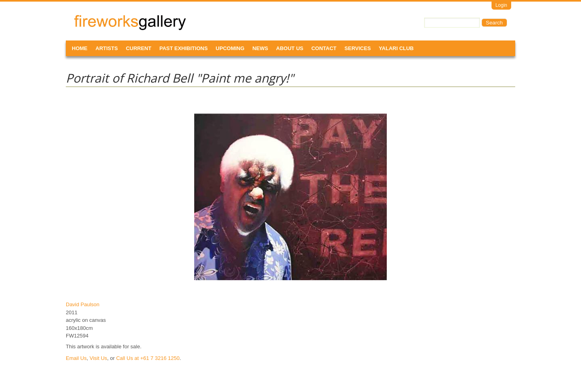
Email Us (76, 358)
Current (139, 48)
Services (358, 48)
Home (80, 48)
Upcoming (230, 48)
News (260, 48)
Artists (107, 48)
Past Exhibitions (183, 48)
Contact (324, 48)
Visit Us (98, 358)
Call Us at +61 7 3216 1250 (148, 358)
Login (501, 5)
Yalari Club (396, 48)
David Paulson (83, 304)
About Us (290, 48)
